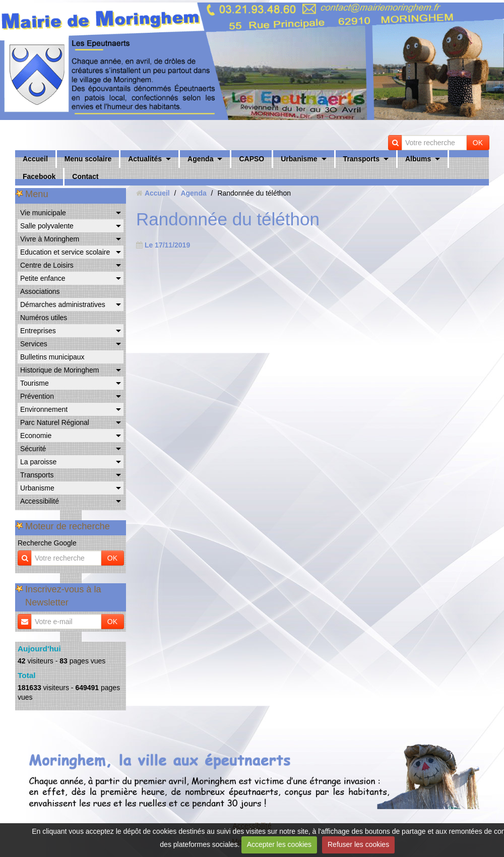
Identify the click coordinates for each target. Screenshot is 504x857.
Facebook (39, 176)
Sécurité (33, 449)
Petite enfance (43, 278)
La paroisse (38, 462)
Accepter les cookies (279, 844)
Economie (36, 436)
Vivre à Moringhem (50, 239)
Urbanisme (299, 159)
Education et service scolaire (65, 252)
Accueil (35, 159)
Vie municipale (43, 213)
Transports (361, 159)
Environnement (44, 409)
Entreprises (38, 331)
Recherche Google (47, 543)
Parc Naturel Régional (55, 422)
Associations (40, 291)
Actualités (145, 159)
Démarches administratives (63, 304)
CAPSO (251, 159)
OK (478, 143)
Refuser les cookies (358, 844)
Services (34, 344)
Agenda (200, 159)
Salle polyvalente (47, 226)
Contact (85, 176)
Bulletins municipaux (52, 357)
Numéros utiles (44, 318)
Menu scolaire (88, 159)
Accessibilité (40, 501)
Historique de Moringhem (59, 370)
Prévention (37, 396)
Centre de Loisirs (47, 265)
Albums (418, 159)
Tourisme (35, 383)
